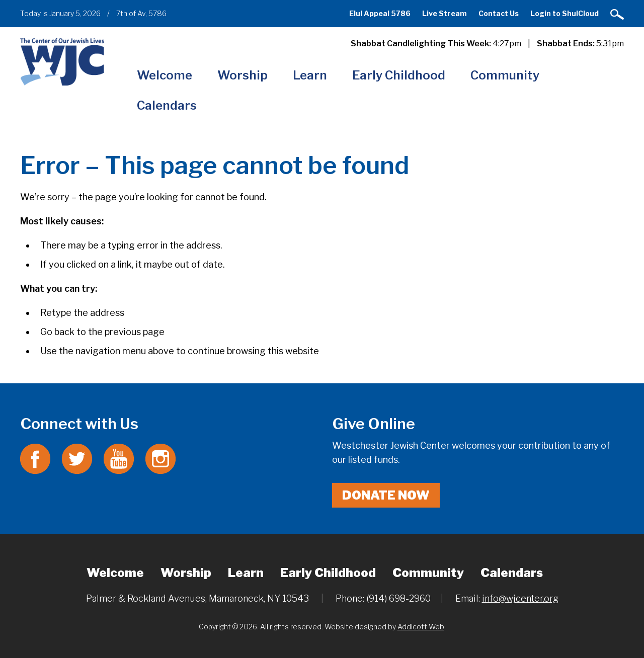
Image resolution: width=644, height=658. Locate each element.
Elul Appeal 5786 (380, 13)
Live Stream (445, 13)
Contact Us (499, 13)
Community (505, 75)
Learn (310, 75)
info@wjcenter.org (520, 598)
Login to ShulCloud (565, 13)
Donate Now (386, 495)
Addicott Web (421, 627)
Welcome (165, 75)
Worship (243, 75)
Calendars (167, 105)
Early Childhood (399, 75)
